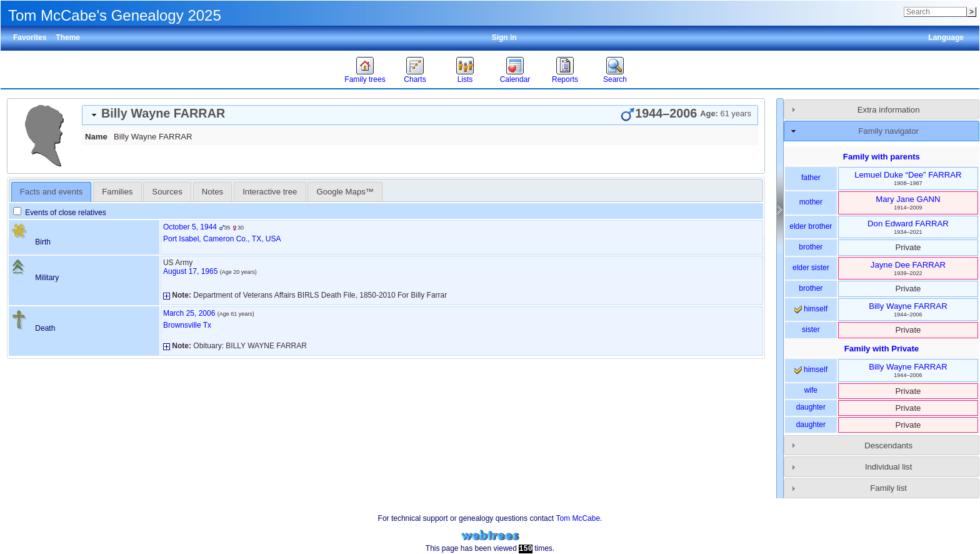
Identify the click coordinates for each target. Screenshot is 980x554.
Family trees (365, 79)
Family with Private (882, 349)
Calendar (515, 79)
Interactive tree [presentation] (270, 192)
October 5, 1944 (190, 227)
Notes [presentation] (212, 192)
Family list (888, 488)
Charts (415, 79)
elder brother (811, 226)
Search (615, 79)
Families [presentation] (117, 192)
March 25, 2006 (189, 313)
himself (811, 309)
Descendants (888, 446)
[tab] (420, 115)
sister (811, 330)
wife (811, 390)
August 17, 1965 (190, 271)
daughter (811, 407)
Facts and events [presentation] (51, 192)
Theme (68, 38)
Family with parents (882, 157)
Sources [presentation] (167, 192)
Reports (565, 79)
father (811, 178)
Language (946, 38)
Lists (465, 79)
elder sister (811, 268)
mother (811, 202)
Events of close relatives (60, 213)
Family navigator (888, 131)
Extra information (889, 110)
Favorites (30, 38)
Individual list (889, 467)
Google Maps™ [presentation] (345, 192)
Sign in (504, 38)
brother (811, 247)
